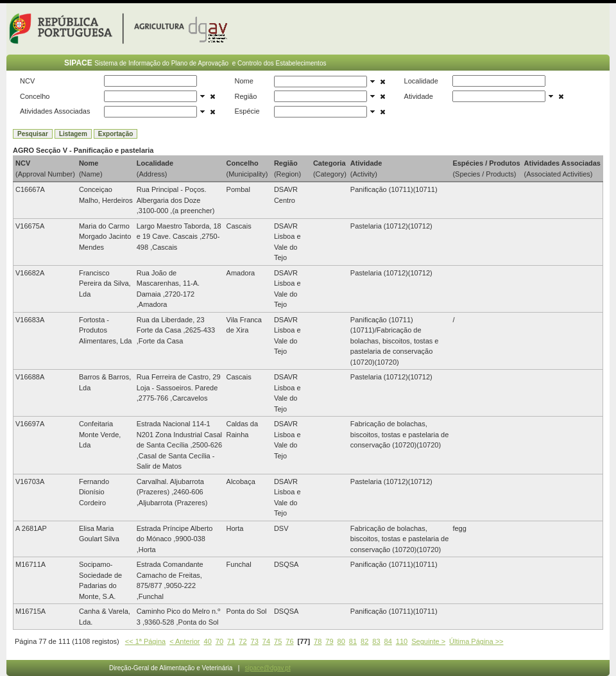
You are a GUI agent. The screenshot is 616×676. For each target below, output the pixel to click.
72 (243, 641)
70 (219, 641)
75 (278, 641)
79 (329, 641)
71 (231, 641)
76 (289, 641)
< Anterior (184, 641)
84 (388, 641)
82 (364, 641)
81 (353, 641)
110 (402, 641)
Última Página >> (476, 641)
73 (255, 641)
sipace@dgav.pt (268, 668)
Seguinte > (428, 641)
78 (318, 641)
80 (341, 641)
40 (208, 641)
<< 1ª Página (145, 641)
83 (376, 641)
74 (266, 641)
